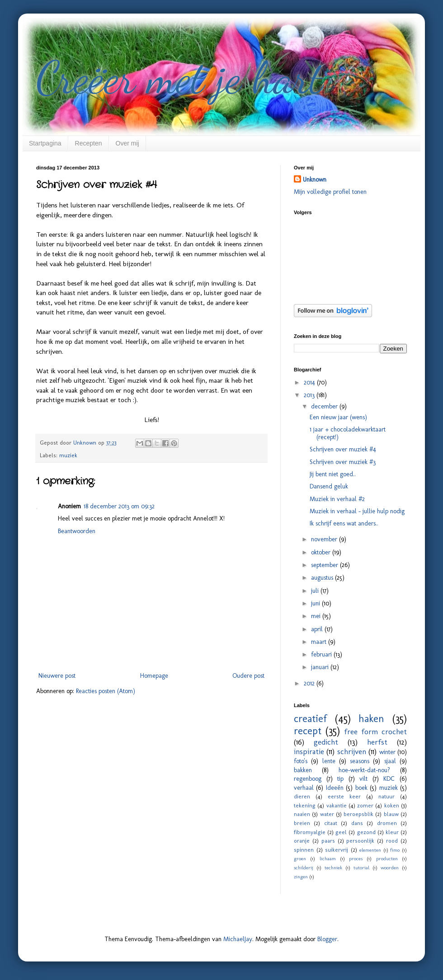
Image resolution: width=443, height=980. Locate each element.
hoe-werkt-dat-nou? (364, 770)
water (327, 814)
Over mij (127, 143)
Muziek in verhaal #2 (337, 499)
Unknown (315, 180)
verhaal (304, 788)
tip (340, 779)
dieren (302, 796)
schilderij (304, 867)
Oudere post (248, 676)
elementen (370, 850)
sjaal (390, 761)
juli (316, 591)
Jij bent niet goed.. (333, 474)
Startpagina (45, 143)
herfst (377, 742)
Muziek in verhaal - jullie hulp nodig (357, 511)
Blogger (327, 939)
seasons (360, 761)
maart (320, 642)
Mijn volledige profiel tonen (330, 192)
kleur (392, 832)
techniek (333, 867)
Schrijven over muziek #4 (343, 449)
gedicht (326, 742)
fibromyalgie (310, 832)
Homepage (154, 676)
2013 (310, 395)
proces (356, 858)
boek (361, 788)
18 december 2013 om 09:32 (119, 506)
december (325, 406)
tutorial (361, 867)
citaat (331, 823)
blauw (391, 814)
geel (341, 832)
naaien (302, 814)
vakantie (337, 805)
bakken (303, 770)
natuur (386, 796)
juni (316, 603)
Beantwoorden (77, 531)
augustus (323, 578)
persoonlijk (360, 841)
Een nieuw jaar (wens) (338, 417)
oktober (322, 552)
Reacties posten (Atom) (106, 691)
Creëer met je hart (179, 78)
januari (321, 667)
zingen (301, 877)
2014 (310, 382)
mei (317, 616)
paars (328, 841)
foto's (301, 761)
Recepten (89, 143)
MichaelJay (238, 939)
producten (387, 858)
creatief (310, 719)
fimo (395, 850)
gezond (366, 832)
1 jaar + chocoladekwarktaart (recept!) (348, 433)
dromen (387, 823)
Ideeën (335, 788)
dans (357, 823)
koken (392, 805)
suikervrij (337, 850)
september (325, 565)
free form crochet (375, 731)
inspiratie (309, 751)
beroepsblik (358, 814)
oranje (302, 841)
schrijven (352, 751)
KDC (389, 779)
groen (300, 858)
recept (308, 731)
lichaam (328, 858)
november (325, 539)
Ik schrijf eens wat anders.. (344, 523)
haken (371, 719)
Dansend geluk (329, 486)
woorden (390, 867)
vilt (363, 779)
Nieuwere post (57, 676)
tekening (305, 805)
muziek (68, 455)
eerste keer (344, 796)
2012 (310, 683)
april (318, 629)
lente (329, 761)
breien (302, 823)
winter (387, 752)
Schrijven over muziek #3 (343, 462)
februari (322, 654)
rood (392, 841)
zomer (365, 805)
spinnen (304, 850)
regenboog (308, 779)
